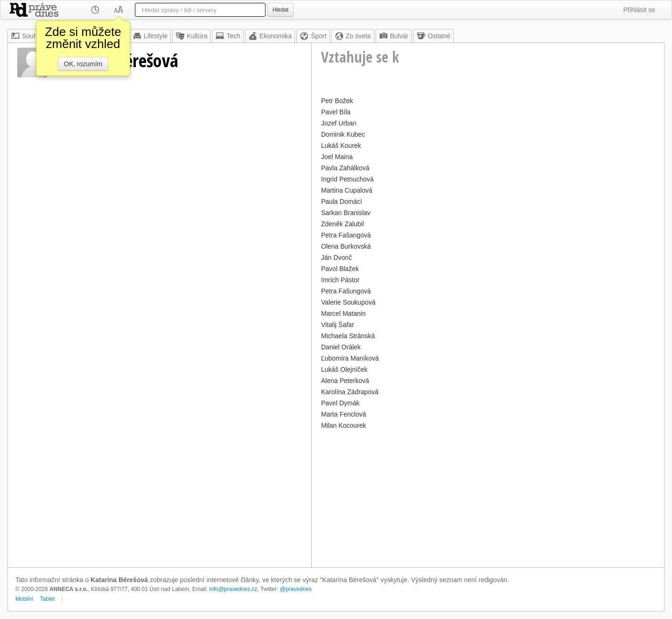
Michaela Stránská (348, 336)
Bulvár (394, 36)
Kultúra (191, 36)
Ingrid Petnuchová (347, 179)
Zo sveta (353, 36)
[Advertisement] (488, 497)
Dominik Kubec (343, 134)
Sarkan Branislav (346, 213)
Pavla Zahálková (345, 168)
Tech (228, 36)
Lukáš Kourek (341, 146)
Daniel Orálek (341, 347)
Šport (313, 36)
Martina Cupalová (347, 190)
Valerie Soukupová (348, 302)
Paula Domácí (342, 202)
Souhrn (27, 36)
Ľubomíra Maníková (350, 358)
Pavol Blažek (340, 269)
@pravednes (296, 589)
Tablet (48, 599)
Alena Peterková (345, 381)
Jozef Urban (339, 123)
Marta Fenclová (343, 414)
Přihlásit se (639, 10)
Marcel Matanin (343, 313)
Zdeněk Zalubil (343, 224)
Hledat (280, 10)
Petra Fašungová (346, 291)
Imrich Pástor (340, 280)
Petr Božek (337, 101)
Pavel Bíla (336, 112)
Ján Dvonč (336, 257)
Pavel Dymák (340, 403)
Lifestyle (150, 36)
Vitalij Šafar (338, 325)
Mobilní (24, 599)
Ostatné (433, 36)
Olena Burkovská (346, 246)
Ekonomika (270, 36)
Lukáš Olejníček (344, 369)
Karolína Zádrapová (350, 392)
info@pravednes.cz (233, 589)
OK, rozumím (83, 64)
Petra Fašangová (346, 235)
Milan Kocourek (344, 425)
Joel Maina (337, 157)
